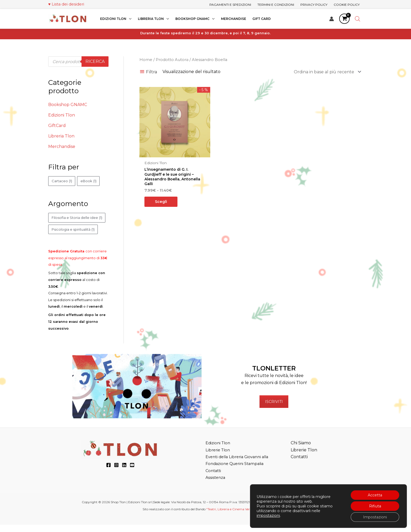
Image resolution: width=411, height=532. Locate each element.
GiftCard (57, 126)
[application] (129, 19)
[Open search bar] (358, 19)
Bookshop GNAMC (68, 105)
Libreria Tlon (61, 136)
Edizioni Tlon (62, 115)
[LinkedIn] (124, 473)
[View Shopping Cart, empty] (344, 19)
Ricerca (95, 61)
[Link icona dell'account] (332, 19)
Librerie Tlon (219, 458)
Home (146, 60)
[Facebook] (109, 473)
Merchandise (62, 146)
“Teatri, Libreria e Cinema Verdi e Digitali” (237, 517)
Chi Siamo (301, 450)
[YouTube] (132, 473)
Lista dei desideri (68, 4)
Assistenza (216, 485)
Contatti (214, 478)
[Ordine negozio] (326, 72)
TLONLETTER (274, 376)
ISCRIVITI (274, 409)
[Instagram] (116, 473)
